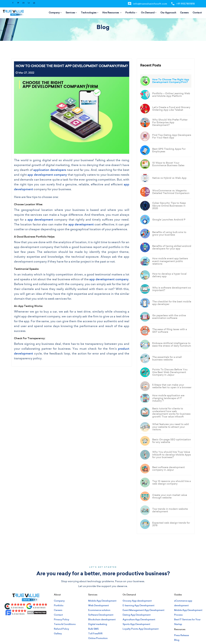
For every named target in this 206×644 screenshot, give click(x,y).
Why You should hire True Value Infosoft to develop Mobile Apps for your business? (172, 455)
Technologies (90, 13)
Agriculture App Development (139, 619)
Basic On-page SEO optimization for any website (172, 441)
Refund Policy (61, 629)
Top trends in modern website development (170, 510)
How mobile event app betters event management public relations (170, 261)
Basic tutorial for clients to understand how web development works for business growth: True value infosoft (171, 413)
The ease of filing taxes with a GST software (170, 331)
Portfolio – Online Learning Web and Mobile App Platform (171, 95)
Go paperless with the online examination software (169, 317)
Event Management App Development (143, 610)
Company (55, 13)
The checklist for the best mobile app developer (172, 303)
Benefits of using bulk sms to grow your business (169, 233)
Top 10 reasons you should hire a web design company (171, 482)
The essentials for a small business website (167, 358)
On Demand (149, 13)
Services (71, 13)
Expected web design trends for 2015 (171, 524)
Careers (184, 13)
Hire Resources (112, 13)
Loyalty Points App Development (141, 629)
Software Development (101, 615)
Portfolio (131, 13)
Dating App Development (137, 615)
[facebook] (10, 621)
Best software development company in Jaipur (169, 469)
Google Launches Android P (169, 220)
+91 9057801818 (183, 4)
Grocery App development (137, 601)
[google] (31, 621)
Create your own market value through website (170, 496)
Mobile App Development (102, 601)
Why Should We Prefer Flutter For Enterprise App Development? (170, 122)
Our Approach (168, 13)
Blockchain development (102, 619)
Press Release (182, 635)
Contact (197, 13)
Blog (177, 640)
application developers (50, 170)
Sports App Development (136, 624)
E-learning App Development (138, 605)
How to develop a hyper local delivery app (169, 275)
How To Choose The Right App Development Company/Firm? (171, 81)
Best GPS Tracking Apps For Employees (169, 150)
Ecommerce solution (99, 610)
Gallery (58, 634)
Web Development (98, 605)
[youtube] (42, 621)
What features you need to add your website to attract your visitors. (171, 427)
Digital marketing (98, 624)
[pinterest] (36, 621)
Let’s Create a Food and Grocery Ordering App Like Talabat (171, 109)
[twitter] (20, 621)
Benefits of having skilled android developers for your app (172, 247)
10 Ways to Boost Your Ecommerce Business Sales (168, 164)
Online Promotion (98, 638)
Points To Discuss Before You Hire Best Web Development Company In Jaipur (170, 372)
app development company (47, 175)
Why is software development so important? (172, 289)
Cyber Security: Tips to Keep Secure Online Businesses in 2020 (169, 206)
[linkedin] (26, 621)
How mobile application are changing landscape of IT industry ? (168, 398)
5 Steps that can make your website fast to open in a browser (172, 386)
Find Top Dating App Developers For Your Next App (172, 136)
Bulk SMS (93, 629)
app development (40, 220)
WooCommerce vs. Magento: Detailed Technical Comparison (171, 192)
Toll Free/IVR (95, 634)
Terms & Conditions (65, 624)
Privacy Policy (62, 619)
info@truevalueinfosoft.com (147, 4)
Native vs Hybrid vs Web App (169, 178)
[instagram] (15, 621)
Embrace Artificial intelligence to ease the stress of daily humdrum (172, 345)
